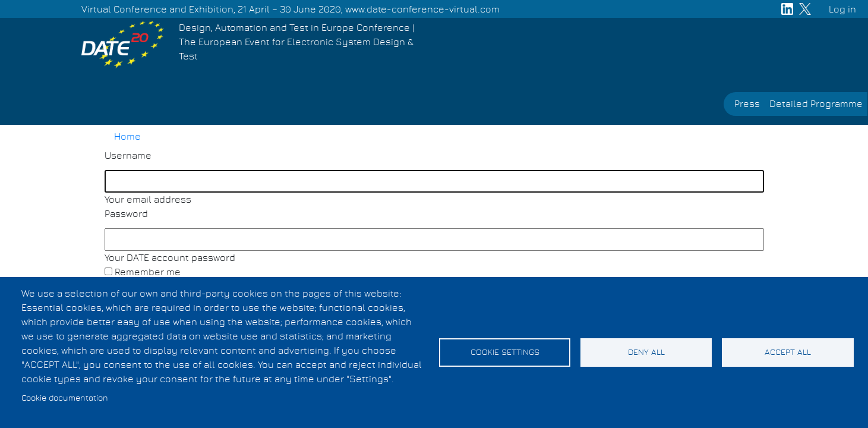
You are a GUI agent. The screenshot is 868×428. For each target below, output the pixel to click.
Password (126, 214)
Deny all (646, 353)
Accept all (788, 353)
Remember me (148, 272)
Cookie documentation (65, 398)
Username (128, 156)
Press (747, 104)
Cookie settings (505, 353)
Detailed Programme (816, 104)
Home (127, 137)
